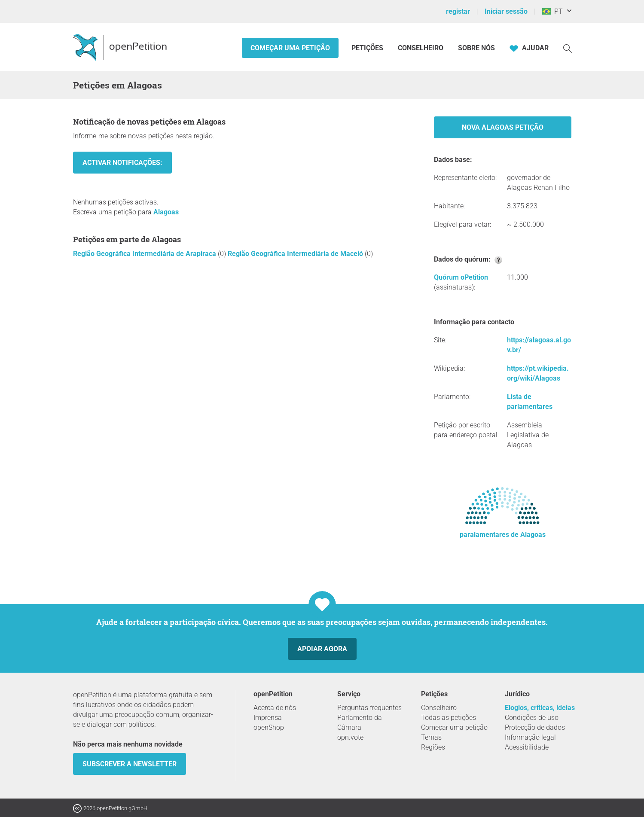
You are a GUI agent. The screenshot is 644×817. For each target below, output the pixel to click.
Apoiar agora (322, 649)
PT (552, 11)
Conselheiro (421, 48)
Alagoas (166, 212)
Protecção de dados (535, 727)
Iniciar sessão (506, 11)
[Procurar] (568, 48)
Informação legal (530, 737)
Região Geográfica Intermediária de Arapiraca (145, 254)
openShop (269, 727)
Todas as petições (449, 718)
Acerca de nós (275, 708)
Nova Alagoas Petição (503, 127)
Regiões (433, 747)
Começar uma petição (290, 48)
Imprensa (268, 718)
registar (458, 11)
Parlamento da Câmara (360, 722)
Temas (431, 737)
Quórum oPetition (461, 277)
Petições (368, 48)
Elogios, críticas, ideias (540, 708)
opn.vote (350, 737)
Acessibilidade (527, 747)
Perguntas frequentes (369, 708)
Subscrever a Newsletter (130, 764)
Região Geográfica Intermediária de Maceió (296, 254)
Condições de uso (532, 718)
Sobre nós (476, 48)
